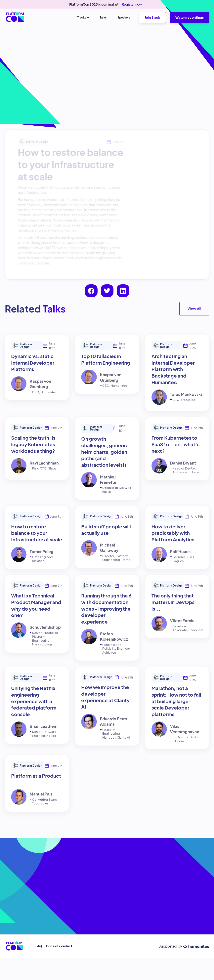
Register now (132, 4)
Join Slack (152, 17)
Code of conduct (59, 946)
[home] (15, 17)
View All (194, 309)
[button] (83, 17)
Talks (103, 17)
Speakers (124, 17)
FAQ (39, 946)
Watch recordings (190, 17)
